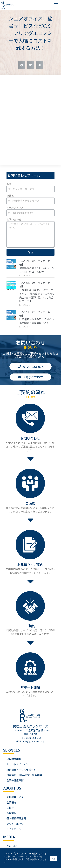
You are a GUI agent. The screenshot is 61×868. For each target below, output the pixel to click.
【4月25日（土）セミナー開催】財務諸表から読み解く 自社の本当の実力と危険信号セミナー (37, 317)
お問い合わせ (14, 219)
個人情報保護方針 (16, 818)
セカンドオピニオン (17, 764)
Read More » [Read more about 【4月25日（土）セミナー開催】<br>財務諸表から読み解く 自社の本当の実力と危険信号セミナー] (25, 327)
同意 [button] (54, 859)
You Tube (12, 846)
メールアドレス (15, 208)
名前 (9, 184)
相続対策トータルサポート (21, 770)
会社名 (10, 196)
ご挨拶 (10, 808)
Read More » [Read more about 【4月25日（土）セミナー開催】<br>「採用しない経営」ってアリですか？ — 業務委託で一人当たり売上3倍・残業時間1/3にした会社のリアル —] (25, 305)
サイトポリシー (15, 829)
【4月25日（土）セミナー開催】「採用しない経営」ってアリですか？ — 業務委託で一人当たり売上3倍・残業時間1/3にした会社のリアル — (37, 292)
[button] (56, 5)
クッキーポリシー (16, 824)
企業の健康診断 (15, 780)
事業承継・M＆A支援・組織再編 (24, 775)
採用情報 (11, 813)
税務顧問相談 (14, 759)
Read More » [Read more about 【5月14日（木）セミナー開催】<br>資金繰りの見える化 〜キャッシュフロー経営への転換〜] (25, 276)
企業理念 (11, 802)
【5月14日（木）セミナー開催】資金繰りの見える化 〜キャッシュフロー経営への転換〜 (37, 266)
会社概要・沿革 (15, 797)
